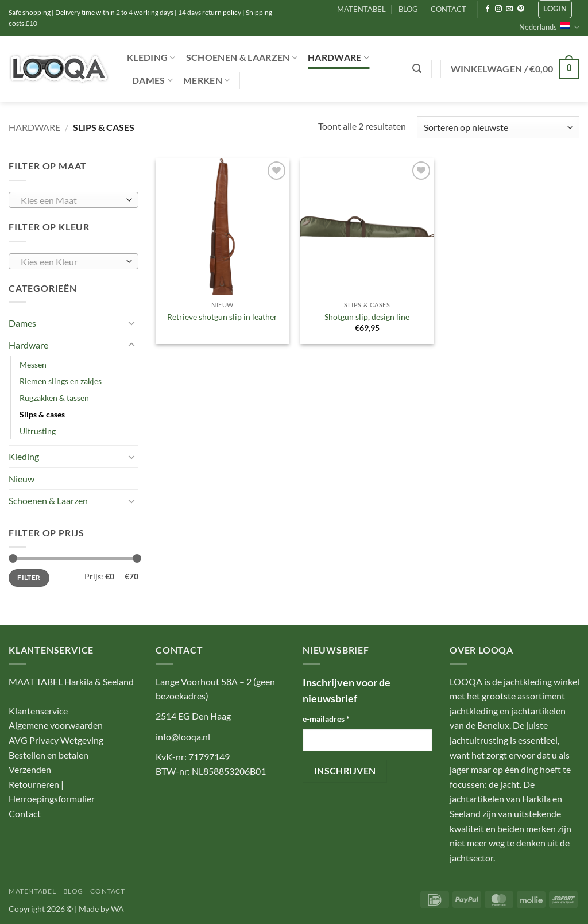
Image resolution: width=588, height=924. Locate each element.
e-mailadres (326, 719)
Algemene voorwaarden (56, 725)
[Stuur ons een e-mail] (509, 9)
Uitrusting (38, 431)
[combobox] (73, 200)
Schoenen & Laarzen (242, 57)
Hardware (339, 57)
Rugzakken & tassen (54, 398)
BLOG (408, 9)
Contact (25, 813)
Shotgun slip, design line (367, 317)
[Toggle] (131, 323)
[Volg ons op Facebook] (488, 9)
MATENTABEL (361, 9)
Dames (152, 80)
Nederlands (549, 27)
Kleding (151, 57)
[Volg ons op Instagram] (498, 9)
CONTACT (448, 9)
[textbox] (71, 200)
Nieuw (22, 479)
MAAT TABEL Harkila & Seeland (71, 681)
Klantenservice (38, 711)
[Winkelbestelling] (498, 127)
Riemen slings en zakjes (61, 381)
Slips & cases (42, 414)
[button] (555, 9)
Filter (29, 577)
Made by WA (101, 909)
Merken (206, 80)
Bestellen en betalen (49, 755)
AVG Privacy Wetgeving (56, 740)
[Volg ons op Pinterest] (521, 9)
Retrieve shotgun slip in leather (222, 317)
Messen (33, 364)
